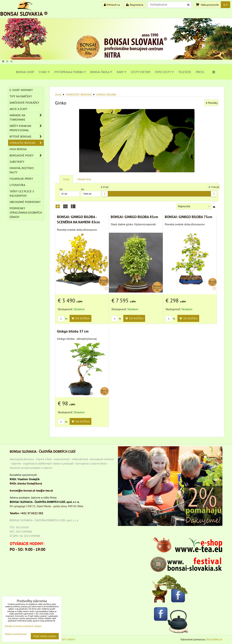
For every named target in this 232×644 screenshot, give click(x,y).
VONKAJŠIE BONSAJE (27, 143)
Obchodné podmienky (25, 202)
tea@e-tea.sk (45, 490)
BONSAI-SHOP (25, 72)
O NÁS (44, 72)
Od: (70, 192)
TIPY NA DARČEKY (21, 96)
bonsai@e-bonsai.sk (23, 490)
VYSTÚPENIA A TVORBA (70, 72)
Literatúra (17, 185)
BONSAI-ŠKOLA (101, 72)
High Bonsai (18, 149)
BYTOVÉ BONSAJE (27, 136)
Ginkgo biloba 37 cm (73, 331)
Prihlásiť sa (112, 5)
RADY (121, 72)
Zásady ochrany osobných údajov (23, 626)
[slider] (105, 194)
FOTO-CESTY (164, 72)
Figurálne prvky (21, 179)
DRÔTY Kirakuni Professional (27, 128)
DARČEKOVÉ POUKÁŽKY (24, 103)
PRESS (200, 72)
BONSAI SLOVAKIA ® (24, 14)
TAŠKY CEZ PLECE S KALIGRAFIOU (22, 193)
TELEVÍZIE (185, 72)
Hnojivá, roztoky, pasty (22, 170)
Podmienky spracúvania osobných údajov (26, 213)
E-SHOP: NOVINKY (21, 90)
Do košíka (80, 318)
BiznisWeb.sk (214, 639)
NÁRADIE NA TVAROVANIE (27, 117)
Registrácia (135, 5)
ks (63, 319)
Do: (91, 192)
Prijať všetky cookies (45, 636)
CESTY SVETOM (141, 72)
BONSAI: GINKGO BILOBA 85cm (134, 217)
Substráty (17, 162)
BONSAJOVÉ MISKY (27, 155)
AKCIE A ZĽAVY (18, 109)
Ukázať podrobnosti (16, 634)
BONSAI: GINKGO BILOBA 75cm (188, 217)
